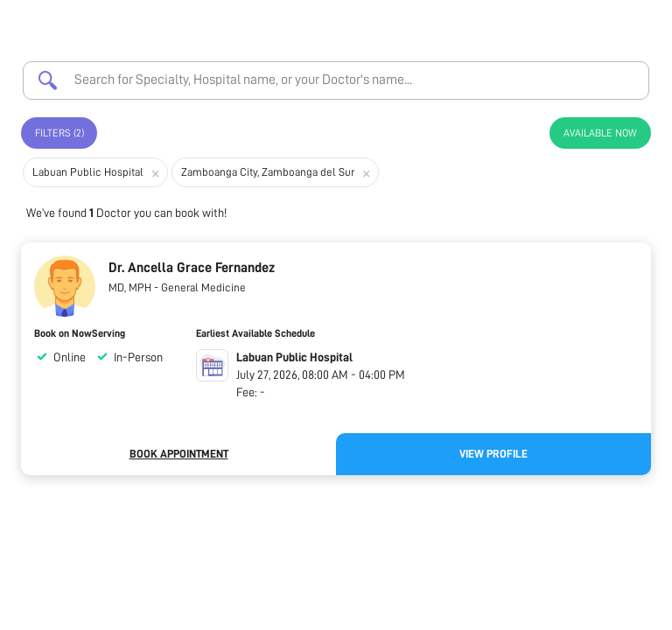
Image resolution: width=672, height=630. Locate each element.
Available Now (600, 133)
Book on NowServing (80, 333)
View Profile (493, 454)
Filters (59, 133)
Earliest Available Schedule (255, 333)
